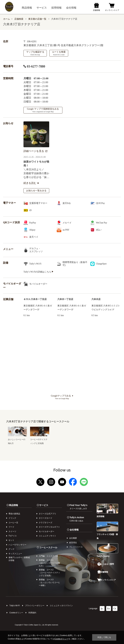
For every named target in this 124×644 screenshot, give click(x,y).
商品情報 (14, 505)
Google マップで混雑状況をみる (43, 110)
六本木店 (96, 299)
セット (11, 540)
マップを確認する (35, 53)
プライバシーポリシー (35, 606)
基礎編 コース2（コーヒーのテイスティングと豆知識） (49, 573)
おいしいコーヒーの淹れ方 (17, 439)
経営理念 (73, 543)
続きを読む (31, 183)
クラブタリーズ (46, 523)
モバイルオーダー (46, 531)
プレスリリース (76, 547)
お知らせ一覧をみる (36, 191)
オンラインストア (107, 580)
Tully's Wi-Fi (15, 606)
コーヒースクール (48, 547)
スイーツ (12, 531)
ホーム (7, 19)
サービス (44, 505)
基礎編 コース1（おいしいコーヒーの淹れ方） (49, 563)
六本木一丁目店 (65, 299)
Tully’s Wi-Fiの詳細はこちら (38, 272)
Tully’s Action (77, 519)
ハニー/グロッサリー (17, 545)
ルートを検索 (59, 53)
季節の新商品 (14, 514)
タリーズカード (46, 518)
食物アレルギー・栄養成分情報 (19, 559)
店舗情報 (103, 572)
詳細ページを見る (35, 151)
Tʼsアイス (13, 536)
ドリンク (12, 518)
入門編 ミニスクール (48, 556)
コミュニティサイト (47, 536)
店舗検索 (19, 19)
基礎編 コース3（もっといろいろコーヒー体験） (49, 582)
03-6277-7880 (34, 66)
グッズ (11, 549)
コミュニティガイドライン (61, 606)
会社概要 (73, 538)
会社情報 (74, 530)
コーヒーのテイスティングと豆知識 (40, 439)
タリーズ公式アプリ (47, 514)
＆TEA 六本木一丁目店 (35, 299)
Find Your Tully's (79, 507)
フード (11, 527)
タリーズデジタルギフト (49, 527)
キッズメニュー (15, 554)
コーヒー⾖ (13, 523)
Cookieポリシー (16, 613)
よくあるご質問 (106, 564)
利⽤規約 (32, 613)
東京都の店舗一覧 (38, 19)
